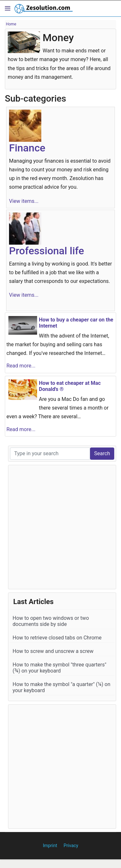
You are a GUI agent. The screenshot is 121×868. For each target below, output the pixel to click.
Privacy (71, 845)
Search (102, 453)
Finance (27, 148)
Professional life (46, 251)
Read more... (21, 366)
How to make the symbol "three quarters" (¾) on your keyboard (60, 668)
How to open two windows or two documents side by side (51, 621)
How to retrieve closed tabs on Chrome (57, 638)
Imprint (50, 845)
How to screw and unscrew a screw (53, 651)
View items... (24, 201)
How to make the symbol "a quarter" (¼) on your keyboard (61, 687)
